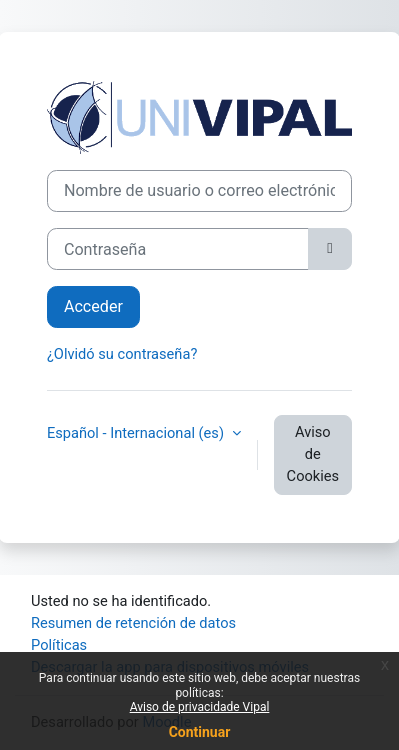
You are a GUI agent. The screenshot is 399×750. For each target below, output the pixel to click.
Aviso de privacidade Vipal (200, 707)
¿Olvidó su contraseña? (122, 354)
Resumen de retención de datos (133, 623)
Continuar (200, 732)
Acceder (93, 306)
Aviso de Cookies (313, 454)
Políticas (59, 645)
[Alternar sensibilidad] (330, 249)
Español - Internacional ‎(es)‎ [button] (137, 433)
